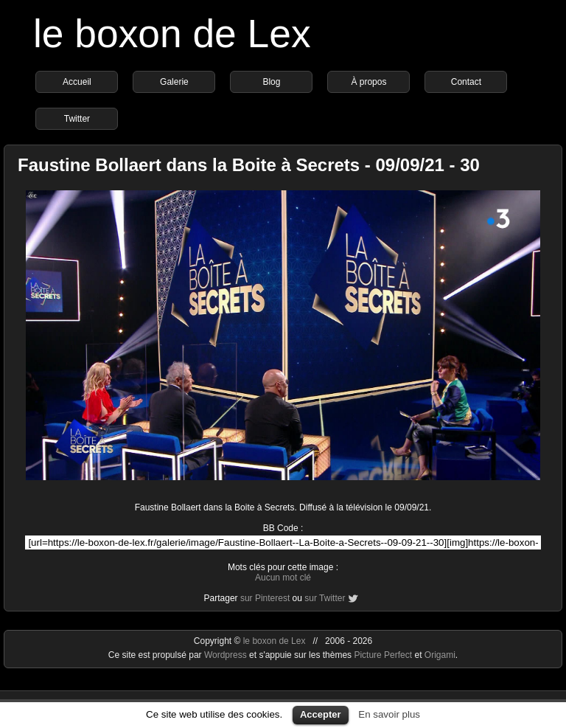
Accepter (321, 714)
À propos (368, 82)
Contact (466, 82)
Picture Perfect (383, 655)
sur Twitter (325, 598)
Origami (440, 655)
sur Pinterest (265, 598)
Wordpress (227, 655)
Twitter (77, 119)
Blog (271, 82)
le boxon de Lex (172, 34)
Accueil (77, 82)
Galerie (174, 82)
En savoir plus (389, 714)
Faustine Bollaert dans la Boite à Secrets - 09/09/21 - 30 (249, 165)
